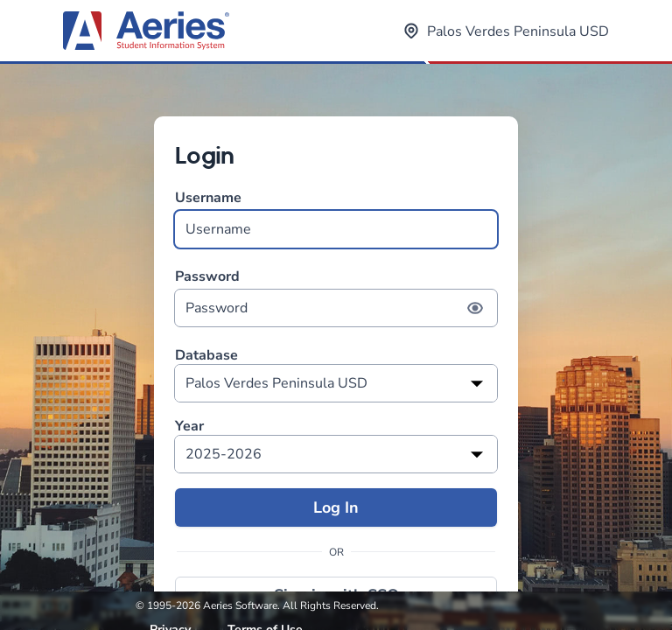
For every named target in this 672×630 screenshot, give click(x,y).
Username (336, 218)
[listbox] (336, 383)
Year (189, 427)
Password (336, 297)
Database (206, 356)
